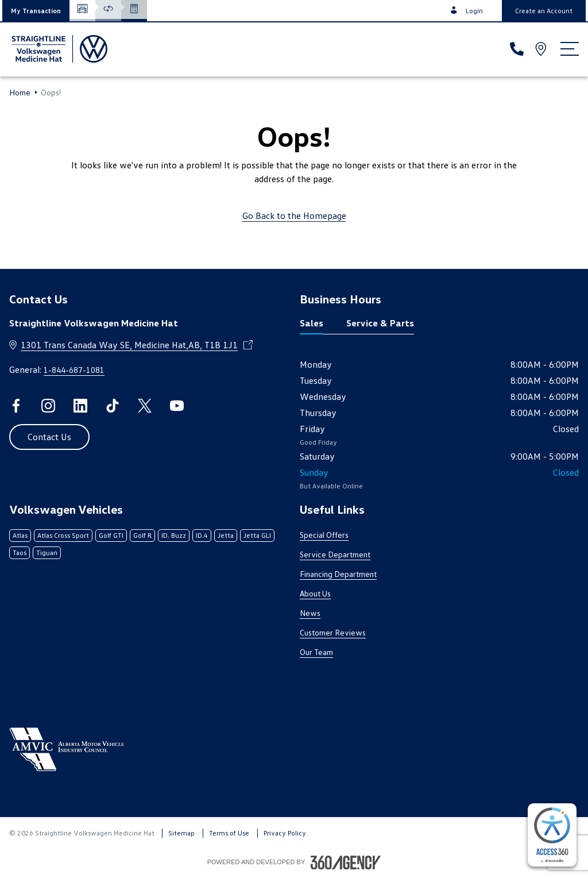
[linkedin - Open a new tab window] (80, 406)
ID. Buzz (174, 535)
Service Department (335, 554)
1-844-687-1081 (74, 370)
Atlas (20, 535)
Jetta (226, 535)
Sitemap (181, 833)
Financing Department (338, 574)
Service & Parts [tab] (380, 323)
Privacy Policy (285, 833)
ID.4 (202, 535)
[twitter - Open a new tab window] (145, 406)
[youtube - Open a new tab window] (177, 406)
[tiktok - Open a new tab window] (113, 406)
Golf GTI (111, 535)
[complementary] (552, 835)
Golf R (142, 535)
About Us (315, 593)
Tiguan (47, 552)
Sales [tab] (312, 323)
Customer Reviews (333, 632)
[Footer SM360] (346, 862)
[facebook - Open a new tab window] (16, 406)
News (310, 613)
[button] (36, 11)
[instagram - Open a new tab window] (48, 406)
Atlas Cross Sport (63, 535)
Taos (20, 552)
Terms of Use (229, 833)
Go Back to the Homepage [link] (294, 215)
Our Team (316, 652)
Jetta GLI (257, 535)
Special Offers (324, 535)
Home (20, 93)
